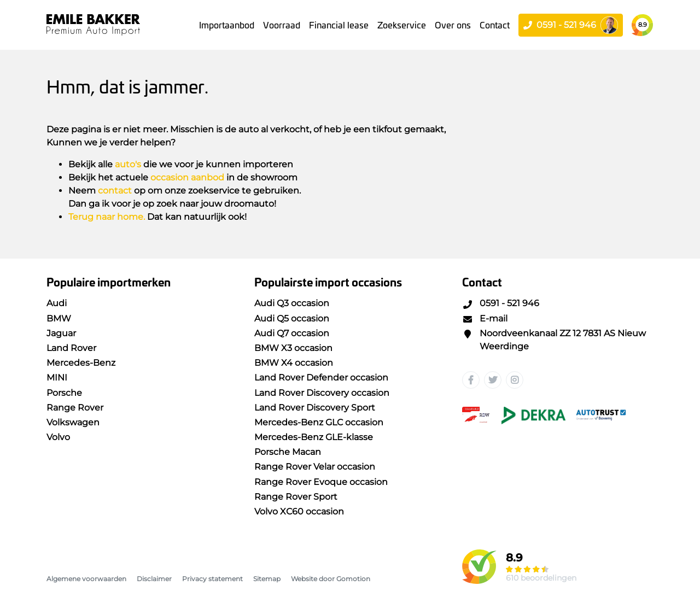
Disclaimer (154, 579)
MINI (57, 377)
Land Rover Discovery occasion (322, 393)
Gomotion (353, 579)
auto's (128, 164)
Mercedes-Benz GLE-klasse (314, 437)
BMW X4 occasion (294, 363)
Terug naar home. (107, 217)
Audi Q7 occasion (292, 333)
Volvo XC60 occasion (299, 511)
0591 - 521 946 (501, 303)
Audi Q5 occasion (292, 318)
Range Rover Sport (296, 497)
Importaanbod (227, 25)
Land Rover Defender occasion (321, 377)
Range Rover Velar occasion (315, 467)
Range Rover (75, 408)
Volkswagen (73, 422)
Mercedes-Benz (81, 363)
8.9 (643, 25)
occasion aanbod (187, 177)
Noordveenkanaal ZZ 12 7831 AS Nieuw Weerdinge (554, 340)
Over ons (453, 25)
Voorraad (282, 25)
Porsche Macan (288, 452)
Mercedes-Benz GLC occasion (319, 422)
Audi (57, 303)
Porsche (64, 393)
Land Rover (71, 348)
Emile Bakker (93, 25)
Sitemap (267, 579)
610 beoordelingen (541, 578)
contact (115, 191)
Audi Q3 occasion (292, 303)
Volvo (58, 437)
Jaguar (61, 333)
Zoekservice (402, 25)
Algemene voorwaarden (86, 579)
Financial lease (339, 25)
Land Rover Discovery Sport (315, 408)
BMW (59, 318)
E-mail (485, 318)
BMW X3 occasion (293, 348)
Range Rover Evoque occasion (321, 482)
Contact (495, 25)
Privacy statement (212, 579)
